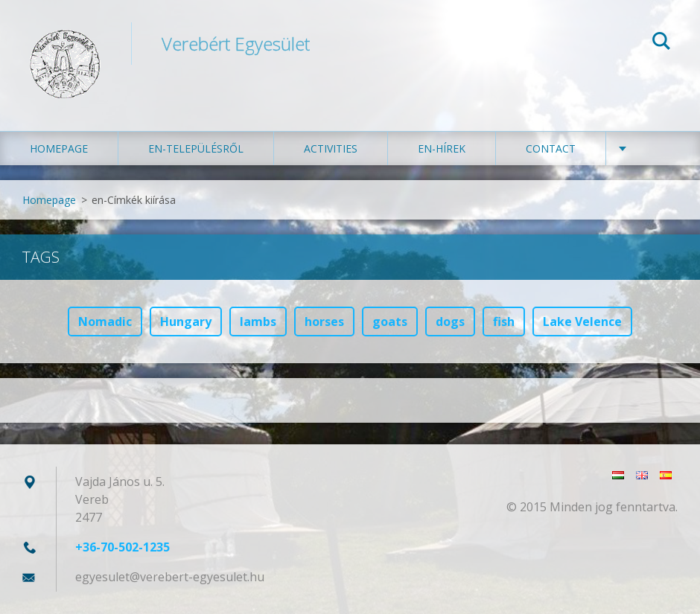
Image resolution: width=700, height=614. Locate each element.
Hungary (186, 322)
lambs (258, 322)
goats (390, 322)
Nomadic (105, 322)
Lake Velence (582, 322)
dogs (450, 322)
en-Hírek (442, 148)
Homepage (59, 148)
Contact (551, 148)
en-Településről (196, 148)
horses (324, 322)
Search (661, 43)
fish (504, 322)
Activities (331, 148)
